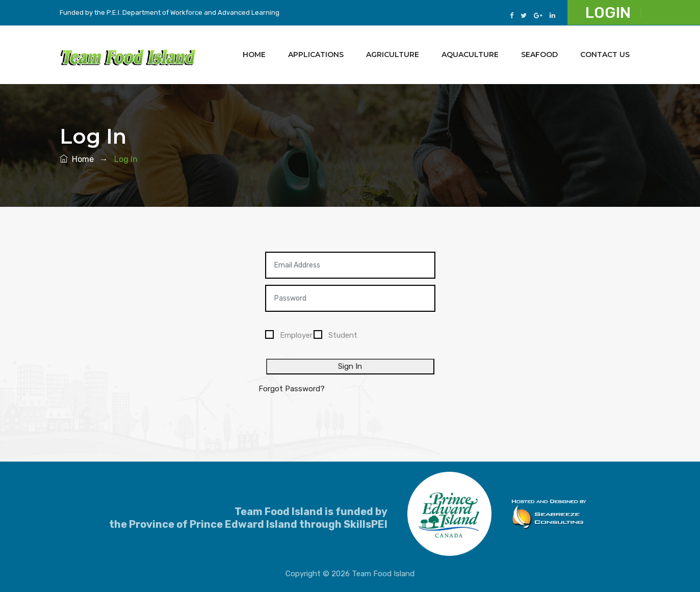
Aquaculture (470, 55)
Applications (316, 55)
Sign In (350, 366)
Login (608, 13)
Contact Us (605, 55)
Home (254, 55)
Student (343, 335)
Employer (296, 335)
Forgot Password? (292, 389)
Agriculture (393, 55)
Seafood (539, 55)
